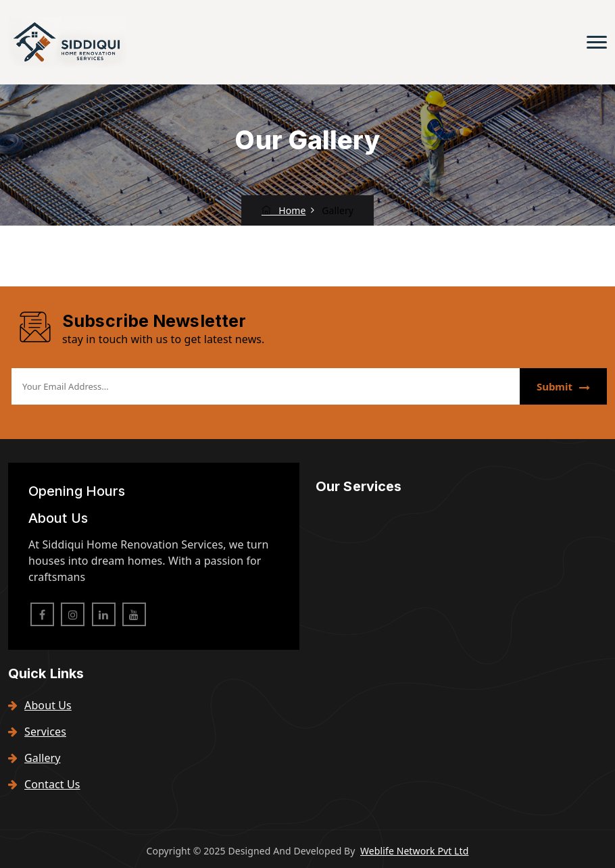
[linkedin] (104, 614)
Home (284, 210)
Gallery (34, 758)
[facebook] (42, 614)
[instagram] (73, 614)
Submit (563, 386)
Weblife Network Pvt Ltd (414, 851)
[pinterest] (134, 614)
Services (37, 732)
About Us (40, 705)
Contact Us (44, 784)
